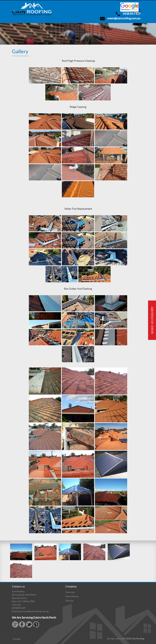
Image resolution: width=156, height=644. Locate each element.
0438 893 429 (132, 14)
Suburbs (69, 601)
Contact (17, 639)
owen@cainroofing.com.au (124, 18)
